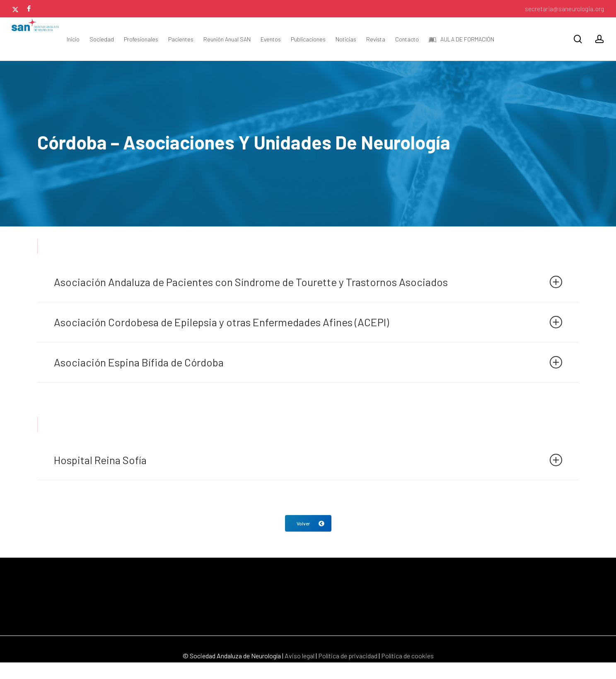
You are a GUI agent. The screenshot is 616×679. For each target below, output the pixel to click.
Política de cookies (407, 656)
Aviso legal (300, 656)
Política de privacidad (348, 656)
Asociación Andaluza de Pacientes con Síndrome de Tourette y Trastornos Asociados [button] (308, 282)
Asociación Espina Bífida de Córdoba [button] (308, 362)
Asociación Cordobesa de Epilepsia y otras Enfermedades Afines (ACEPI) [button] (308, 322)
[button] (308, 523)
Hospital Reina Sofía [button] (308, 460)
